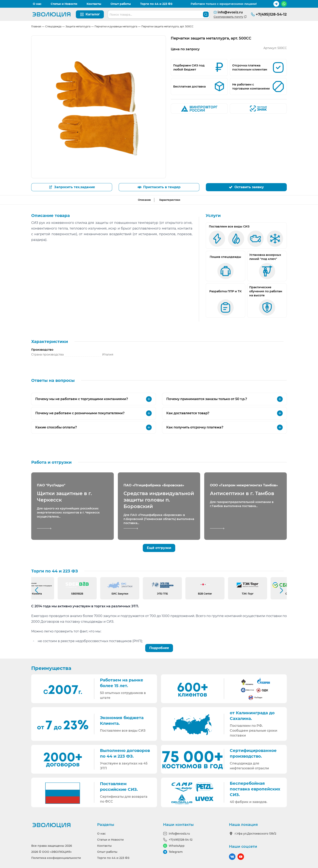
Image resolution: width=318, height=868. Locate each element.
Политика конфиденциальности (56, 858)
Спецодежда (53, 26)
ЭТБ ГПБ (162, 594)
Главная (36, 26)
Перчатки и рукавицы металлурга (116, 26)
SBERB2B (77, 594)
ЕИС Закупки (120, 594)
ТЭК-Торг (248, 594)
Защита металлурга (78, 26)
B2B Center (205, 594)
